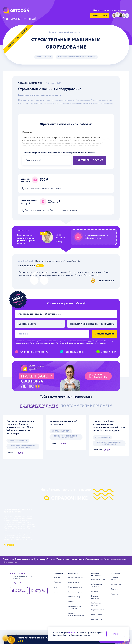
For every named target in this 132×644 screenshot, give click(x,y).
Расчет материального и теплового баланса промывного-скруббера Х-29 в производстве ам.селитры (20, 427)
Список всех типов (98, 580)
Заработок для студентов (96, 604)
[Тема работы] (66, 314)
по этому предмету (39, 406)
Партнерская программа (96, 597)
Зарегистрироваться (90, 160)
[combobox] (40, 324)
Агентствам (95, 591)
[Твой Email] (52, 334)
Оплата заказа (73, 582)
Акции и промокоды (76, 577)
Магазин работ (97, 615)
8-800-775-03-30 (18, 574)
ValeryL (60, 242)
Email (56, 592)
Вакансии (114, 589)
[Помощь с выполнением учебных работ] (66, 376)
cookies (72, 632)
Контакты (114, 594)
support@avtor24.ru (17, 583)
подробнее (9, 545)
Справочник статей (98, 610)
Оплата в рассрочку (75, 587)
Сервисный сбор (74, 597)
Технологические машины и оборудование (77, 57)
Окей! (116, 634)
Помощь (71, 602)
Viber (56, 587)
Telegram (57, 577)
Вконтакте (58, 582)
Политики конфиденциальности (68, 343)
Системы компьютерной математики (63, 423)
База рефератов (97, 620)
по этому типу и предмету (86, 406)
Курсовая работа (44, 57)
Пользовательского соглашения (42, 343)
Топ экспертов (116, 584)
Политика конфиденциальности (76, 614)
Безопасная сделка (75, 592)
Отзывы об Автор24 (115, 579)
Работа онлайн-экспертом (97, 585)
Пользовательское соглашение (75, 607)
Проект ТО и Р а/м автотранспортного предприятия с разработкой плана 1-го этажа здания (109, 426)
